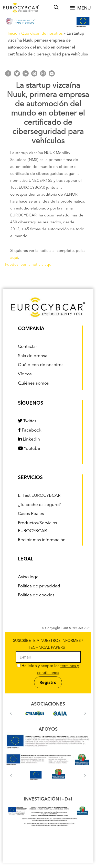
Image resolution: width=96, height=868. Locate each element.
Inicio (13, 34)
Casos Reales (31, 514)
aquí (14, 258)
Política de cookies (36, 595)
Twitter (27, 421)
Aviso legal (29, 577)
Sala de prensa (33, 356)
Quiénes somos (33, 383)
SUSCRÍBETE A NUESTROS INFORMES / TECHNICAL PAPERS (48, 649)
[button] (11, 713)
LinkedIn (29, 439)
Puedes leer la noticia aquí (29, 265)
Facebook (30, 430)
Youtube (29, 449)
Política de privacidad (39, 586)
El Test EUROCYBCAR (39, 496)
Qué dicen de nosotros (42, 34)
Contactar (28, 347)
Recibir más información (42, 540)
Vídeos (25, 374)
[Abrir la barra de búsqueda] (56, 8)
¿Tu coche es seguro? (39, 505)
